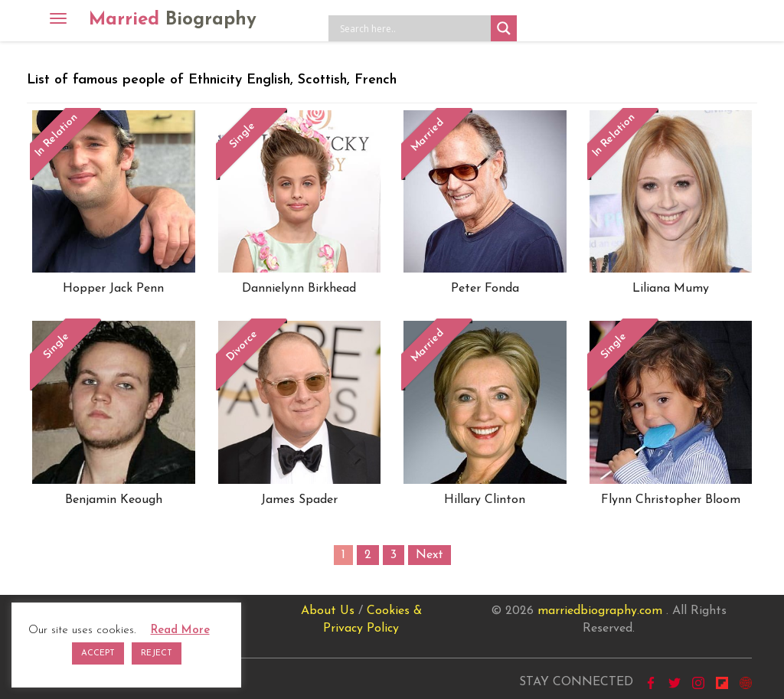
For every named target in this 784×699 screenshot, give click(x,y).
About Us (328, 611)
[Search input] (413, 28)
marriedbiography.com (600, 611)
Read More (180, 630)
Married (173, 20)
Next (430, 555)
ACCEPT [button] (98, 653)
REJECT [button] (157, 653)
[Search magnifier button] (504, 28)
